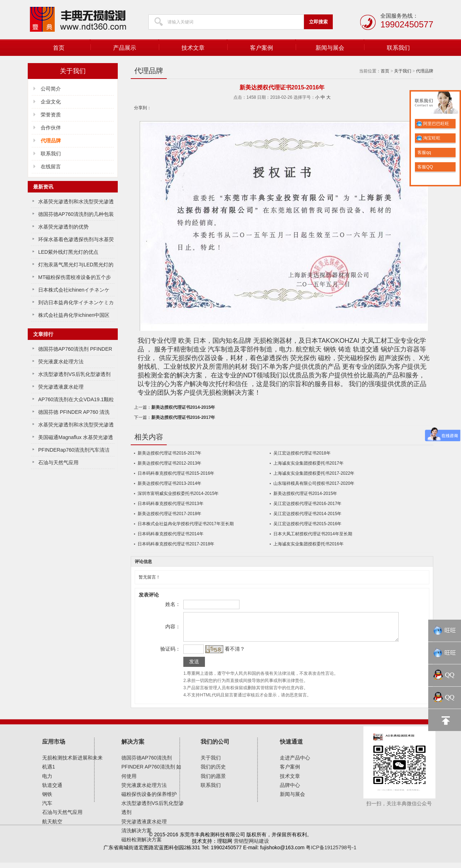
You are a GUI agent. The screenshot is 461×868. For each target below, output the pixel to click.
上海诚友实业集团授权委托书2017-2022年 (314, 473)
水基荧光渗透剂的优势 (63, 227)
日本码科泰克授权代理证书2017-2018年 (176, 544)
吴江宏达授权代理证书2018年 (302, 453)
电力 (47, 781)
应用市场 (54, 747)
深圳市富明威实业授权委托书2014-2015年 (178, 493)
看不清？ (234, 654)
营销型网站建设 (251, 846)
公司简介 (51, 89)
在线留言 (51, 167)
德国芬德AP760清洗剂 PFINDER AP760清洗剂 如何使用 (151, 772)
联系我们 (398, 48)
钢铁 (47, 800)
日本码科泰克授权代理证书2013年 (171, 504)
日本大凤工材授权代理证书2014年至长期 (313, 534)
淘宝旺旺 (428, 138)
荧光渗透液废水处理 (61, 387)
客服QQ (425, 167)
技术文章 (193, 48)
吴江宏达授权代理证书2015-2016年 (307, 524)
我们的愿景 (213, 781)
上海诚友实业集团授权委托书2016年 (308, 544)
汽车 (47, 809)
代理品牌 (425, 71)
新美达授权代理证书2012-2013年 (169, 463)
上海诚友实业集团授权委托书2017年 (308, 463)
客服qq (424, 152)
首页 (59, 48)
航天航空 (52, 827)
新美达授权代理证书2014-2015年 (183, 407)
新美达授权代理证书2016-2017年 (183, 417)
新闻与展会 (330, 48)
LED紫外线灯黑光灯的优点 (68, 252)
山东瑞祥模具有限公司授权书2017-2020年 (314, 483)
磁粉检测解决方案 (142, 845)
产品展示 (125, 48)
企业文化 (51, 102)
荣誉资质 (51, 115)
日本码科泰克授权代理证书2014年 (171, 534)
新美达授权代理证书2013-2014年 (169, 483)
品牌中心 (290, 790)
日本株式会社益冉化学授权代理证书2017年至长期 (186, 524)
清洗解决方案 (136, 836)
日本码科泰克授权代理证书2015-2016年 (176, 473)
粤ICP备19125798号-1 (331, 853)
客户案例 (261, 48)
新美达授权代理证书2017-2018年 (169, 514)
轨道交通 (52, 790)
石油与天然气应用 (58, 462)
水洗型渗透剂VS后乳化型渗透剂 (74, 374)
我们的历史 (213, 772)
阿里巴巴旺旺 (433, 124)
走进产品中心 (295, 763)
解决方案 (133, 747)
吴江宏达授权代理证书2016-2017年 (307, 504)
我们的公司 (215, 747)
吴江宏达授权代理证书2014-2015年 (307, 514)
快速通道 (291, 747)
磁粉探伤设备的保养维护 (149, 800)
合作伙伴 (51, 128)
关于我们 (403, 71)
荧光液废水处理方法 (61, 362)
